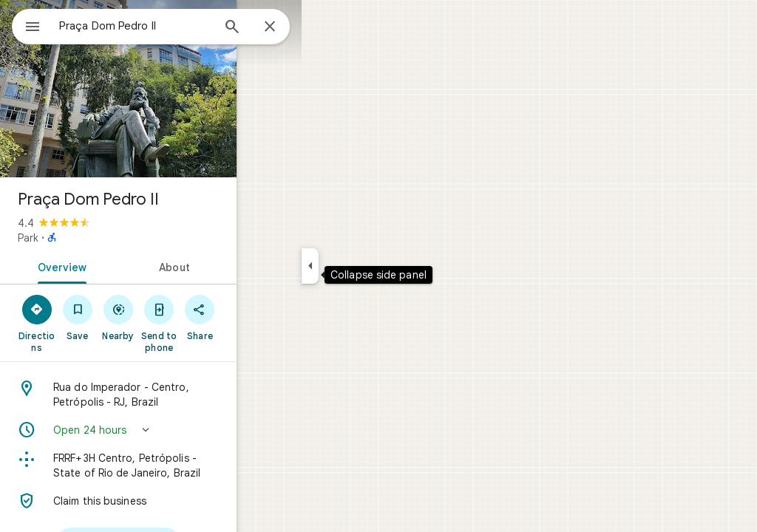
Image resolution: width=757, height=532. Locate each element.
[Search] (285, 28)
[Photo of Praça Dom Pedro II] (204, 89)
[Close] (323, 27)
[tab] (129, 266)
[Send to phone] (258, 323)
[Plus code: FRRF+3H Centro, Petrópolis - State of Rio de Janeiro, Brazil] (204, 465)
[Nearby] (204, 317)
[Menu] (27, 25)
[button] (204, 430)
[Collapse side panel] (363, 266)
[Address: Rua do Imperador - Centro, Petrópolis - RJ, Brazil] (204, 395)
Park (81, 238)
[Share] (312, 317)
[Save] (150, 317)
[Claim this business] (204, 501)
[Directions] (96, 317)
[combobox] (174, 26)
